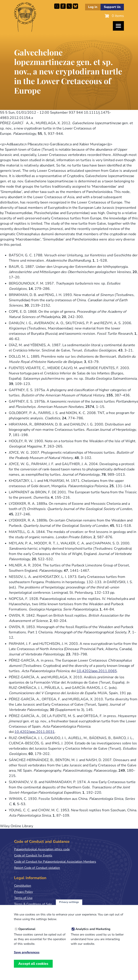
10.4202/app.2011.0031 (35, 732)
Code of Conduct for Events (33, 855)
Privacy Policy (23, 892)
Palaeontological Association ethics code (42, 849)
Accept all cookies (33, 969)
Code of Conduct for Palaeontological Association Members (55, 862)
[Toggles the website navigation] (118, 26)
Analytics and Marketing (93, 934)
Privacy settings (69, 907)
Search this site (57, 6)
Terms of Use (23, 898)
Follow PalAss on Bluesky (75, 6)
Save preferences (27, 958)
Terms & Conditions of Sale (33, 904)
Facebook (63, 6)
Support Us (112, 7)
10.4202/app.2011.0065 (97, 671)
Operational (27, 934)
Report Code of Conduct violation (37, 868)
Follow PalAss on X (69, 6)
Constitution (23, 886)
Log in (93, 7)
